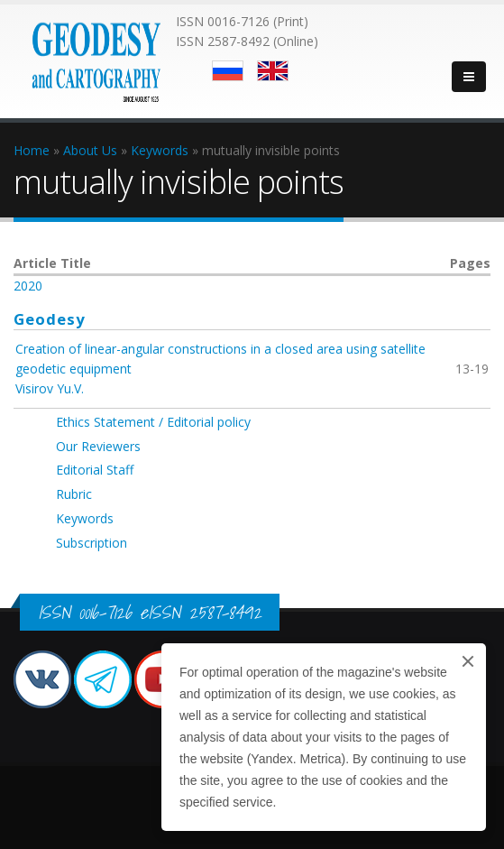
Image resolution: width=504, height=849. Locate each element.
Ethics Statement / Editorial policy (153, 422)
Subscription (92, 543)
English (273, 71)
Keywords (85, 518)
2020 (28, 286)
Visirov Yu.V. (50, 388)
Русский (228, 71)
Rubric (74, 494)
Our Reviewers (98, 446)
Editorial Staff (95, 470)
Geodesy (50, 319)
